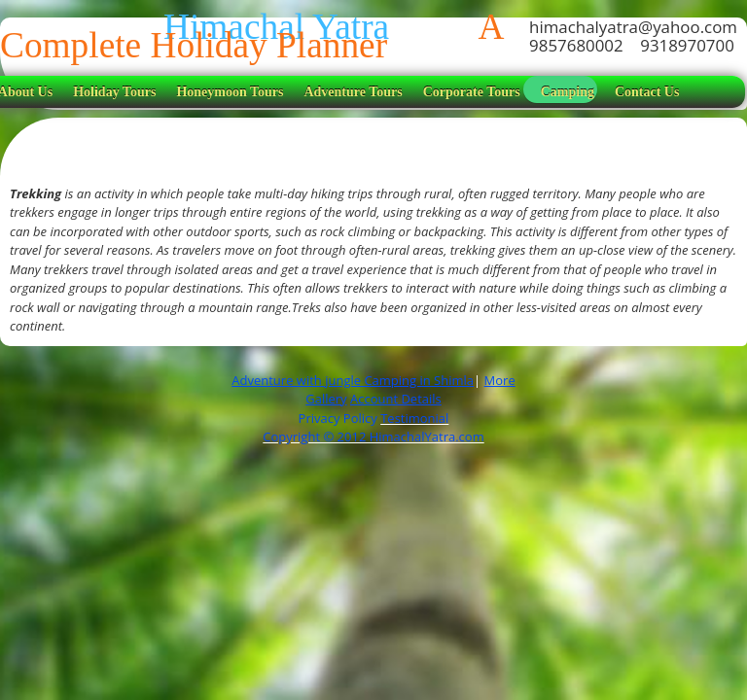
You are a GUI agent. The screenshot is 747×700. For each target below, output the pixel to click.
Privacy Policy (340, 418)
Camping (568, 92)
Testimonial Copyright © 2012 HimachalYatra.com (373, 428)
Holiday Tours (114, 92)
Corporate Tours (472, 92)
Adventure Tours (353, 92)
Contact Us (647, 92)
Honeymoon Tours (230, 92)
